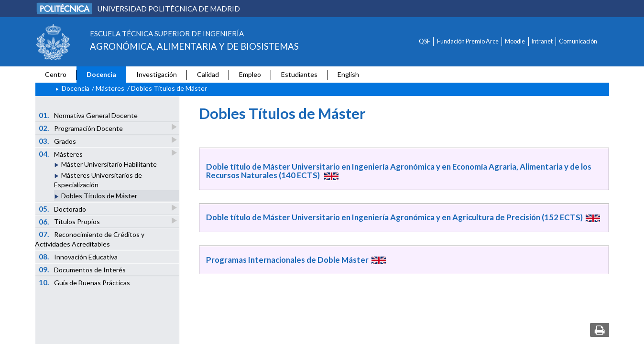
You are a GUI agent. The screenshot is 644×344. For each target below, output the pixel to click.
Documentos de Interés (82, 269)
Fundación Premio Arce (468, 41)
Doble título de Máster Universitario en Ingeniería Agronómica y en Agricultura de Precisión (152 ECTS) (394, 217)
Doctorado (63, 209)
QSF (425, 41)
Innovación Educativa (78, 257)
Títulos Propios (70, 221)
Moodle (515, 41)
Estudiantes (299, 74)
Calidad (208, 74)
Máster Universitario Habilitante (109, 164)
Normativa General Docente (88, 115)
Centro (56, 74)
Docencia (101, 74)
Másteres (110, 88)
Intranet (542, 41)
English (348, 74)
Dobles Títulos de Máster (99, 196)
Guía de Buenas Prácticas (84, 282)
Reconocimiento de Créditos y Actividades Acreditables (90, 239)
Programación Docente (81, 128)
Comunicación (578, 41)
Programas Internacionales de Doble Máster (287, 260)
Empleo (250, 74)
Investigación (157, 74)
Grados (58, 141)
